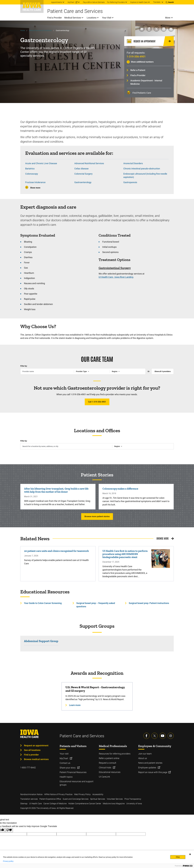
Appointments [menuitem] (57, 2)
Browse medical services (36, 759)
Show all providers (163, 371)
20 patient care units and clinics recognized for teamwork (56, 551)
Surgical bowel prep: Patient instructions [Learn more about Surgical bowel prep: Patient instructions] (149, 603)
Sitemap (24, 804)
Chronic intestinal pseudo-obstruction (142, 169)
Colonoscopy (32, 174)
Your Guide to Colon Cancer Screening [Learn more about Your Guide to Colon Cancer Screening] (43, 603)
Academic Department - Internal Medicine (146, 82)
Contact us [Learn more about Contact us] (65, 763)
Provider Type (81, 371)
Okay (178, 857)
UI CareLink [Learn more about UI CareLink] (104, 777)
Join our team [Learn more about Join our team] (145, 754)
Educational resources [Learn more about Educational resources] (110, 772)
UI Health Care (35, 804)
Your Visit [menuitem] (107, 18)
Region (115, 371)
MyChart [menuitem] (71, 2)
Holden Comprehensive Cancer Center (85, 804)
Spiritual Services (98, 799)
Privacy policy (8, 861)
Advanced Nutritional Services (89, 163)
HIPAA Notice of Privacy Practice (58, 794)
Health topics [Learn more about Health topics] (66, 777)
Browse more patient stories (97, 516)
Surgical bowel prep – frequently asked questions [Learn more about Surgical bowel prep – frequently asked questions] (96, 605)
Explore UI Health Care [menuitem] (139, 2)
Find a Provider (138, 75)
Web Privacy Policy (82, 794)
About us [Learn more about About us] (143, 758)
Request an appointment (36, 745)
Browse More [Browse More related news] (163, 538)
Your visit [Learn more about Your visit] (64, 754)
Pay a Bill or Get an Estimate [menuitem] (94, 2)
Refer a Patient (138, 70)
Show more (35, 188)
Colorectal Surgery (83, 174)
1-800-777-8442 (28, 768)
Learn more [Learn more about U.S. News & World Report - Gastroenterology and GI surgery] (75, 705)
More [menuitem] (168, 18)
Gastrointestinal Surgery (115, 268)
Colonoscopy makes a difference (120, 489)
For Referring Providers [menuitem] (116, 2)
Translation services (29, 799)
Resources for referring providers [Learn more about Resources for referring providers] (115, 754)
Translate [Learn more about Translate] (157, 2)
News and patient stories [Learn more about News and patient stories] (150, 763)
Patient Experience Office (50, 799)
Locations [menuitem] (92, 18)
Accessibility (98, 794)
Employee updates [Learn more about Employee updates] (147, 768)
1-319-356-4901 (136, 57)
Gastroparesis (130, 182)
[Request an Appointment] (149, 41)
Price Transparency (133, 799)
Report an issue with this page (153, 772)
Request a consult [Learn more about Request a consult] (108, 763)
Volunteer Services (115, 799)
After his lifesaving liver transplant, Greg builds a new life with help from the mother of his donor (56, 490)
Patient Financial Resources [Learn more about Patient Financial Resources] (73, 772)
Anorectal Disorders (133, 163)
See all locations (32, 750)
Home (23, 30)
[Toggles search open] (170, 2)
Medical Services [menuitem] (73, 18)
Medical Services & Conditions (40, 30)
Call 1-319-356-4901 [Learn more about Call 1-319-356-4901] (97, 402)
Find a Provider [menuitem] (55, 18)
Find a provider (31, 755)
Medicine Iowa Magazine (114, 804)
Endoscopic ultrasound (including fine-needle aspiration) (145, 175)
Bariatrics (30, 169)
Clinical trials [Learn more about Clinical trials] (105, 768)
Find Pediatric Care (142, 93)
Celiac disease (81, 169)
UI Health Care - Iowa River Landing (116, 277)
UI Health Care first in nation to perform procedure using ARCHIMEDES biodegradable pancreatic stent (125, 554)
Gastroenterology (83, 182)
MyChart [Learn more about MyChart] (64, 758)
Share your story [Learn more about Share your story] (68, 768)
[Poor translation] (9, 830)
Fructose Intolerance (35, 182)
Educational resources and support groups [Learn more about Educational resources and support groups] (77, 783)
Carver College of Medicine (55, 804)
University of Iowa (134, 804)
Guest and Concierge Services (76, 799)
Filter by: (24, 366)
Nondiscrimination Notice (31, 794)
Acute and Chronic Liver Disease (41, 163)
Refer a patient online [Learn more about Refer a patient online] (109, 758)
